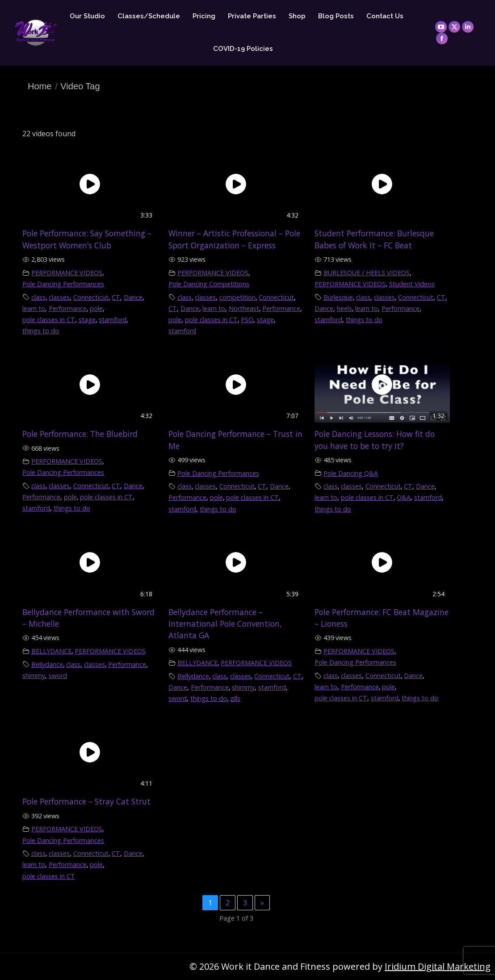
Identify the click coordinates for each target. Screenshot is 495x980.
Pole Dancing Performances (63, 284)
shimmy (34, 676)
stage (87, 320)
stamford (113, 320)
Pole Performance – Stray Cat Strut (86, 801)
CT (116, 297)
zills (235, 698)
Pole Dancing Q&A (351, 473)
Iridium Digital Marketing (438, 966)
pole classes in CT (49, 320)
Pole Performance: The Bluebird (80, 434)
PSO (247, 320)
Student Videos (412, 284)
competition (237, 297)
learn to (34, 308)
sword (58, 676)
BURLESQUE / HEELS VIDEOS (367, 273)
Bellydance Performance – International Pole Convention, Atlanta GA (225, 624)
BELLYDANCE (51, 651)
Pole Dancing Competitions (209, 284)
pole (96, 308)
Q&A (404, 497)
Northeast (244, 308)
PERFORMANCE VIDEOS (67, 273)
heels (344, 308)
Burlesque (338, 297)
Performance (68, 308)
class (38, 297)
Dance (133, 297)
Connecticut (91, 297)
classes (59, 297)
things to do (41, 331)
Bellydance (47, 664)
